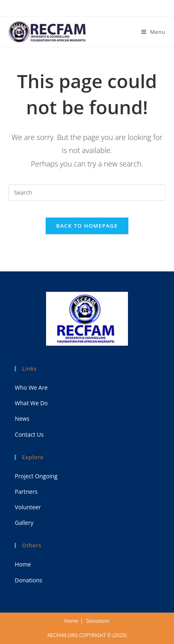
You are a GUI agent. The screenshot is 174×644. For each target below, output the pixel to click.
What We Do (31, 403)
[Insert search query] (87, 193)
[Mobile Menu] (153, 32)
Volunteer (28, 507)
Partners (26, 492)
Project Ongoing (36, 476)
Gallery (24, 523)
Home (23, 564)
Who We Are (31, 388)
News (22, 419)
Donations (28, 580)
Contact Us (29, 434)
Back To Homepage (87, 226)
